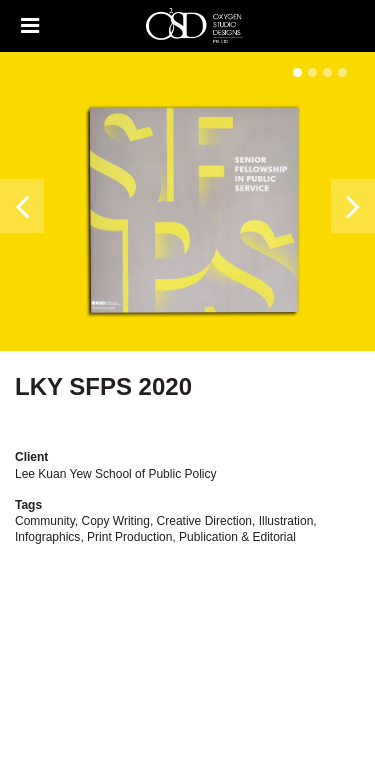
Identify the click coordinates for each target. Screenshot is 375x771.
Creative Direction (204, 521)
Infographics (47, 537)
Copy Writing (115, 521)
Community (45, 521)
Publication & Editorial (237, 537)
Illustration (286, 521)
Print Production (129, 537)
